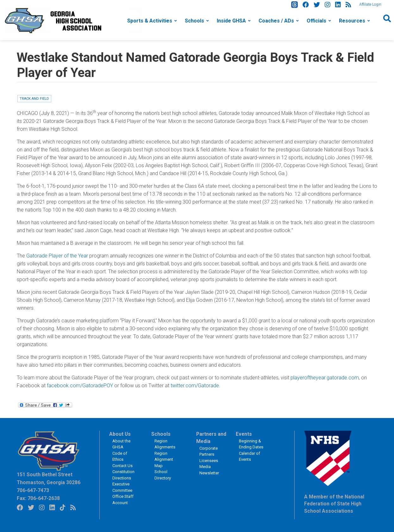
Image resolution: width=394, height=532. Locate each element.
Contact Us (122, 466)
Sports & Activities (150, 21)
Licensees (209, 461)
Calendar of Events (250, 456)
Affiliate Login (370, 4)
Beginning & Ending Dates (251, 444)
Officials (316, 21)
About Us (120, 434)
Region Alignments (165, 444)
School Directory (163, 475)
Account (120, 503)
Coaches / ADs (276, 21)
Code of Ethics (120, 456)
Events (244, 434)
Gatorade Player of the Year (57, 256)
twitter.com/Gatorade (195, 386)
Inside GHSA (231, 21)
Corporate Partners (209, 451)
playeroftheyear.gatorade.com (325, 378)
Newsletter (209, 473)
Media (205, 467)
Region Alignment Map (164, 459)
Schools (194, 21)
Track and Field (34, 99)
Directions (122, 478)
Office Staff (123, 496)
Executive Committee (122, 487)
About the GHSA (121, 444)
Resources (352, 21)
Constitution (123, 472)
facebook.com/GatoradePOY (80, 386)
